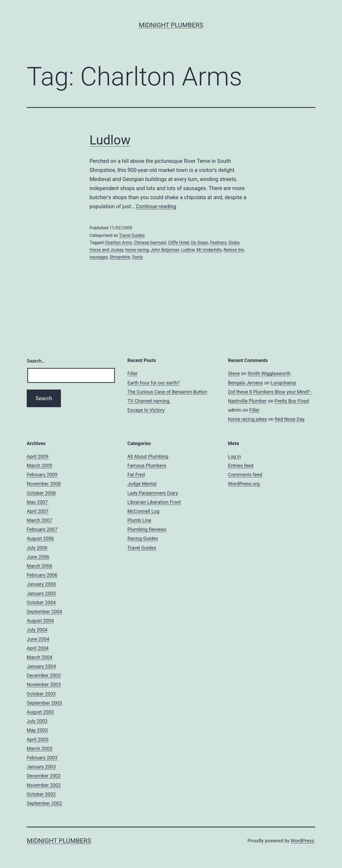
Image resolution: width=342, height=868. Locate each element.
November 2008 (44, 484)
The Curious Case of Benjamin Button (167, 392)
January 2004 (41, 666)
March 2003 (40, 749)
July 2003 (37, 721)
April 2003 (38, 739)
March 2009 (40, 466)
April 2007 (38, 511)
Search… (36, 361)
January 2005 (41, 593)
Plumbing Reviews (147, 529)
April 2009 (38, 456)
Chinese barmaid (150, 243)
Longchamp (283, 383)
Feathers (218, 243)
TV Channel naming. (149, 401)
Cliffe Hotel (178, 243)
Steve (234, 373)
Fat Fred (136, 475)
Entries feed (241, 466)
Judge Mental (142, 484)
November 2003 (44, 684)
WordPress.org (244, 484)
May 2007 (37, 502)
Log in (234, 456)
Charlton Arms (118, 243)
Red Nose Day (290, 419)
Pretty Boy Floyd (292, 401)
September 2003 (44, 703)
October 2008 (41, 493)
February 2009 (42, 475)
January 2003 (41, 767)
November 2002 (44, 785)
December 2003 (44, 675)
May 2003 (37, 730)
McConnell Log (143, 511)
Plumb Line (139, 520)
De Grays (199, 243)
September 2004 (44, 612)
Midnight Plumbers (171, 25)
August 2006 (40, 538)
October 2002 (41, 794)
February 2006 (42, 575)
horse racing (137, 250)
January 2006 (41, 584)
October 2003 (41, 694)
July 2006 (37, 548)
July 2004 (37, 630)
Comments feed (245, 475)
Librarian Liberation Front (154, 502)
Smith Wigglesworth (269, 373)
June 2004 (38, 639)
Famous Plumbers (147, 466)
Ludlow (110, 140)
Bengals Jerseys (245, 383)
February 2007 (42, 529)
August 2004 (40, 621)
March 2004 (40, 657)
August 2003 (40, 712)
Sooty (137, 257)
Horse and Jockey (106, 250)
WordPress (302, 841)
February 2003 (42, 758)
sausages (99, 257)
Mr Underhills (209, 250)
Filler (133, 373)
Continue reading (156, 206)
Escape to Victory (146, 410)
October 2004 (41, 602)
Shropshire (120, 257)
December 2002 (44, 776)
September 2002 (44, 803)
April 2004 (38, 648)
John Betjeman (165, 250)
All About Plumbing (148, 456)
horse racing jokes (247, 419)
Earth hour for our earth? (154, 383)
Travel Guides (132, 235)
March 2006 (40, 566)
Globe (234, 243)
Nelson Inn (234, 250)
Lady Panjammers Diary (153, 493)
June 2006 (38, 557)
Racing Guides (143, 538)
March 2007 (40, 520)
